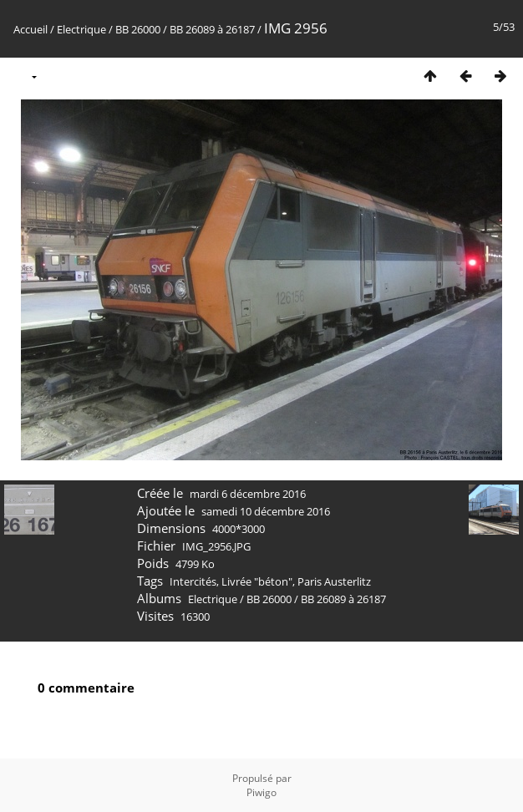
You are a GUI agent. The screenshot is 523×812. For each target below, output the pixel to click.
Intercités (193, 581)
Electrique (81, 29)
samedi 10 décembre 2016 (266, 511)
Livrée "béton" (257, 581)
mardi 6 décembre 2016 (248, 494)
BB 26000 (138, 29)
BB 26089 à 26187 (212, 29)
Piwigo (261, 792)
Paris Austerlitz (334, 581)
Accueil (30, 29)
